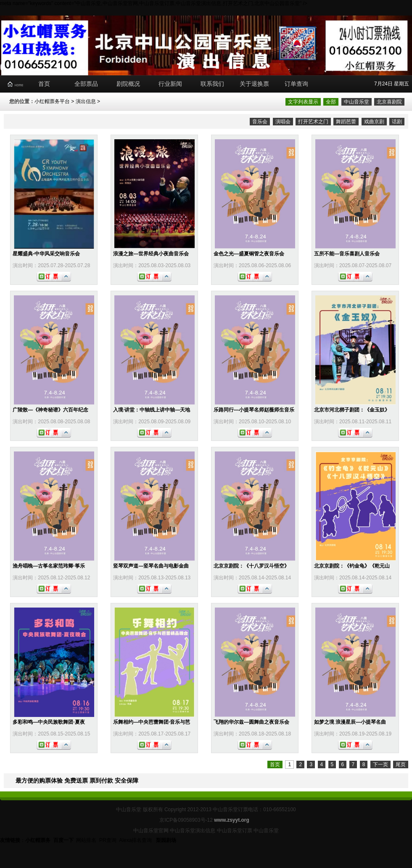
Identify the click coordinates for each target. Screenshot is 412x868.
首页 (44, 84)
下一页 (380, 764)
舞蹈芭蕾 (346, 122)
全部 (331, 102)
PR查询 (108, 840)
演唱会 (283, 122)
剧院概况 (128, 84)
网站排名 (86, 840)
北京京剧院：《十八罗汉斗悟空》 (251, 566)
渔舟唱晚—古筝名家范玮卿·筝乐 (49, 566)
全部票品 (86, 84)
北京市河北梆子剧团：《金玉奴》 (352, 410)
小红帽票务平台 (52, 101)
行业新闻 (170, 84)
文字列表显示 (303, 102)
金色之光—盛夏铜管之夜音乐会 (249, 254)
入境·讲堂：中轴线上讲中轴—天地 (152, 410)
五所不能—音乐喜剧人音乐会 (347, 254)
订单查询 (296, 84)
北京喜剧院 (389, 102)
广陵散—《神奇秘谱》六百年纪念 (50, 410)
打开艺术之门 (313, 122)
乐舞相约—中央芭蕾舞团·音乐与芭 (152, 722)
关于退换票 (254, 84)
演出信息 (86, 101)
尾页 (401, 764)
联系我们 (212, 84)
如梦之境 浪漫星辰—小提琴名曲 (350, 722)
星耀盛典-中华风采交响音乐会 (46, 254)
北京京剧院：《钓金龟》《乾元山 (352, 566)
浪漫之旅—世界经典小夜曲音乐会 (151, 254)
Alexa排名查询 (136, 840)
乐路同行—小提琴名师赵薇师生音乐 (254, 410)
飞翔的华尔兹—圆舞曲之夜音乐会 (251, 722)
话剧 (397, 122)
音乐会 (260, 122)
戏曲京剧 (374, 122)
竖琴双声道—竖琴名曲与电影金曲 (151, 566)
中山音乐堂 (357, 102)
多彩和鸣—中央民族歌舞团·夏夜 (49, 722)
